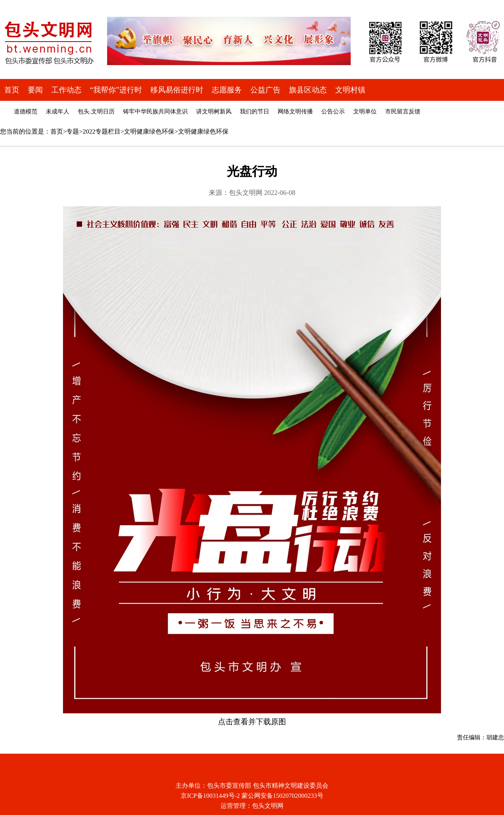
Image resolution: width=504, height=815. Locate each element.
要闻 (35, 90)
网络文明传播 (295, 112)
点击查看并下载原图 (252, 722)
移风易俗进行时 (177, 90)
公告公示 (333, 112)
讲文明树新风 (214, 112)
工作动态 (66, 90)
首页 (12, 90)
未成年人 (58, 112)
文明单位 (365, 112)
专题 (73, 131)
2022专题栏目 (102, 131)
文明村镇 (350, 90)
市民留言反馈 (403, 112)
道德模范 (26, 112)
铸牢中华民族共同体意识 (155, 112)
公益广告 (265, 90)
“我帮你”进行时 (116, 90)
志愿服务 (227, 90)
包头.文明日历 (96, 112)
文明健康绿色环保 (149, 131)
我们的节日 (255, 112)
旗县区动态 (308, 90)
